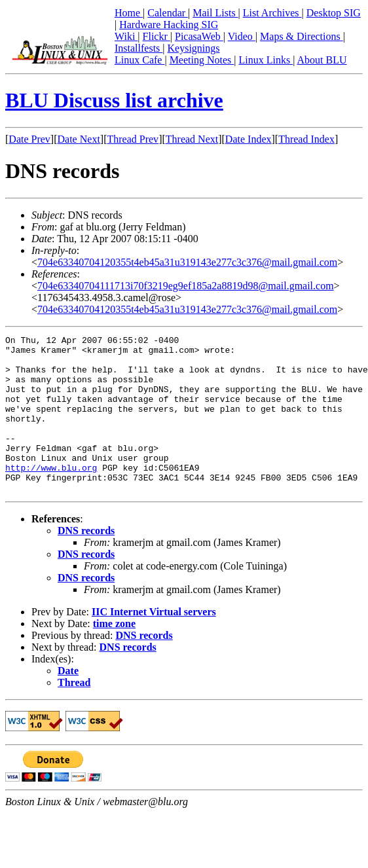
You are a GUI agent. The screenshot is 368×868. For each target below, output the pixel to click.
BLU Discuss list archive (114, 100)
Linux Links (266, 60)
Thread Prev (133, 139)
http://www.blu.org (51, 495)
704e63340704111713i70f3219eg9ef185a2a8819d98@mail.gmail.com (186, 286)
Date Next (79, 139)
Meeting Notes (202, 60)
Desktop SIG (334, 13)
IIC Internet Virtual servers (154, 643)
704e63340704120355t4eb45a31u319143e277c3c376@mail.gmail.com (187, 262)
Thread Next (192, 139)
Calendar (168, 13)
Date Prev (29, 139)
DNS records (86, 562)
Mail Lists (215, 13)
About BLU (322, 60)
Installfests (138, 48)
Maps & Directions (302, 36)
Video (242, 36)
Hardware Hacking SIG (169, 25)
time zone (114, 655)
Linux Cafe (139, 60)
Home (129, 13)
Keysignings (194, 48)
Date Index (248, 139)
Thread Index (306, 139)
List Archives (272, 13)
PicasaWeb (199, 36)
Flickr (156, 36)
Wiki (126, 36)
